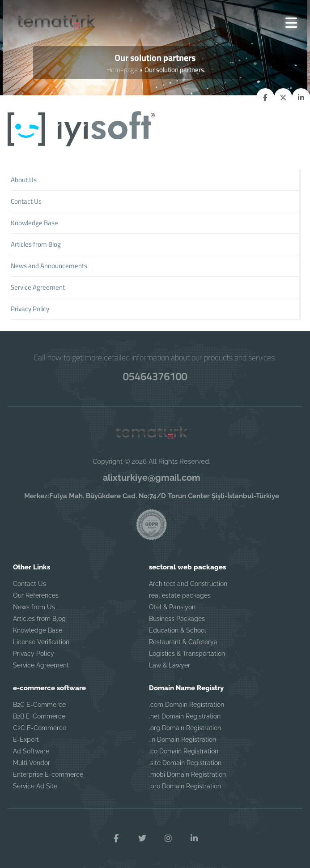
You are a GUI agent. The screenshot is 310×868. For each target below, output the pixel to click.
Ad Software (31, 751)
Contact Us (30, 584)
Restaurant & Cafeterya (183, 642)
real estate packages (180, 595)
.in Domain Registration (183, 740)
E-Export (26, 740)
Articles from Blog (39, 619)
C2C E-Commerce (40, 728)
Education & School (178, 630)
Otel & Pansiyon (172, 607)
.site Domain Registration (185, 763)
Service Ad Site (35, 786)
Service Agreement (41, 665)
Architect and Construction (188, 584)
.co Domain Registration (184, 751)
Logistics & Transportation (187, 654)
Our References (36, 595)
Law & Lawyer (170, 665)
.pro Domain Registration (185, 786)
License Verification (41, 642)
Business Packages (177, 619)
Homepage (122, 70)
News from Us (34, 607)
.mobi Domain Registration (187, 774)
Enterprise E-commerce (48, 774)
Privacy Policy (34, 654)
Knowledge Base (38, 630)
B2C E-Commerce (39, 705)
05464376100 (155, 376)
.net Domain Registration (185, 716)
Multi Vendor (32, 763)
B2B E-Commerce (39, 716)
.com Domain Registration (187, 705)
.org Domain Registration (185, 728)
